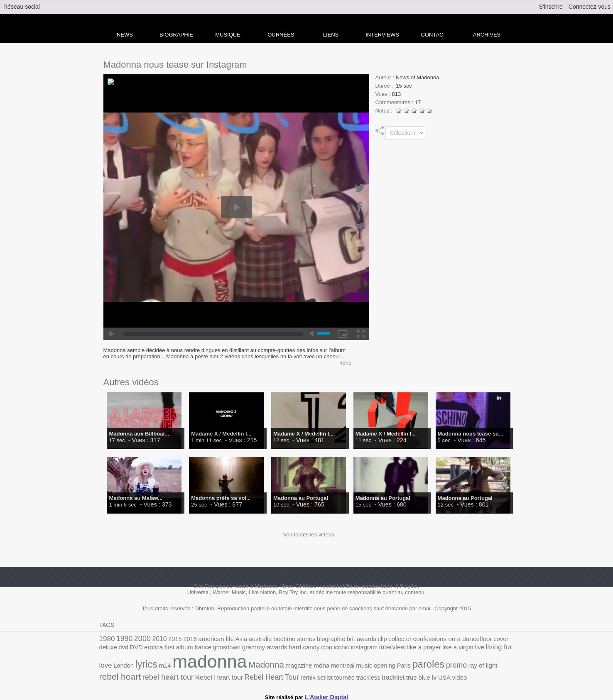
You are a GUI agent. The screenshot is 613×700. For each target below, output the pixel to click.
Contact (434, 35)
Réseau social (22, 7)
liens (331, 35)
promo (358, 665)
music (274, 665)
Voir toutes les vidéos (309, 535)
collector (374, 639)
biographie (311, 639)
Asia (229, 639)
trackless (240, 675)
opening (293, 665)
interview (325, 648)
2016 (182, 639)
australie (246, 639)
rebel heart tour (459, 665)
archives (487, 35)
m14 (496, 648)
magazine (214, 665)
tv (300, 675)
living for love (429, 648)
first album (130, 648)
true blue (285, 675)
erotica (108, 648)
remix (185, 675)
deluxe (482, 639)
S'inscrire (551, 7)
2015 (169, 639)
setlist (200, 675)
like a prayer (354, 648)
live (405, 648)
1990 (123, 638)
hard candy (245, 648)
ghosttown (174, 648)
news (125, 35)
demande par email (408, 608)
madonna (133, 662)
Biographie (176, 35)
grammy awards (209, 648)
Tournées (280, 35)
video (323, 675)
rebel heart (416, 665)
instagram (300, 648)
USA (309, 675)
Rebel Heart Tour (152, 674)
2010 (154, 639)
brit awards (339, 639)
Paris (310, 665)
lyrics (479, 647)
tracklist (262, 675)
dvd (496, 639)
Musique (228, 35)
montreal (254, 665)
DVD (508, 639)
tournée (218, 675)
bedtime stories (277, 639)
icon (265, 648)
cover (466, 639)
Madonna (184, 665)
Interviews (382, 35)
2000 (139, 638)
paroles (332, 664)
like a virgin (385, 648)
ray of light (382, 665)
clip (358, 639)
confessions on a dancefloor (422, 639)
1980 (106, 638)
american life (206, 639)
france (153, 648)
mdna (235, 665)
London (459, 648)
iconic (279, 648)
